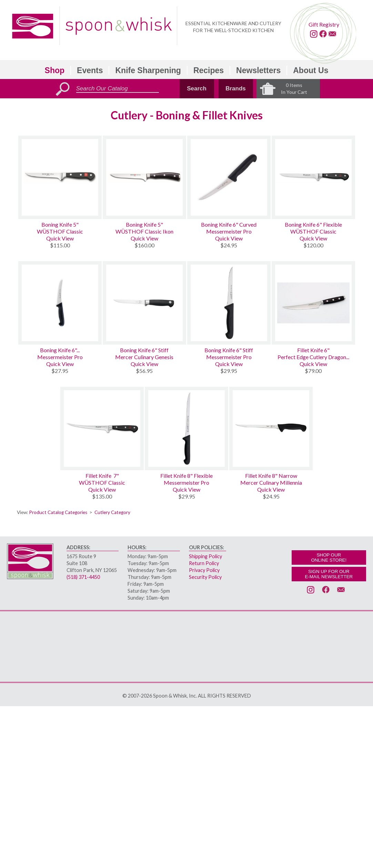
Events (90, 70)
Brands (236, 88)
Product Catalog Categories (58, 512)
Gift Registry (324, 24)
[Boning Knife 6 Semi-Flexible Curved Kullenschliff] (60, 303)
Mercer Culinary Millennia (271, 482)
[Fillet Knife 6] (313, 303)
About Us (311, 70)
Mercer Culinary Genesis (144, 357)
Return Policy (204, 563)
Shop (55, 70)
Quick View (60, 238)
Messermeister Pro (229, 231)
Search (197, 88)
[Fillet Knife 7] (102, 428)
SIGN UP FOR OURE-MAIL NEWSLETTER (329, 574)
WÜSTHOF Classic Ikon (144, 231)
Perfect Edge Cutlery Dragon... (313, 357)
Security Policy (205, 577)
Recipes (209, 70)
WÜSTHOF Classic (60, 231)
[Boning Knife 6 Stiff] (144, 303)
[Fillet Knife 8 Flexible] (186, 428)
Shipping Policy (205, 556)
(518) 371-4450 (83, 577)
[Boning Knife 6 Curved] (229, 177)
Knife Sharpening (148, 70)
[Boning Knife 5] (60, 177)
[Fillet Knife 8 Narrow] (271, 428)
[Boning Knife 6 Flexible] (313, 177)
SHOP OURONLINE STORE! (329, 558)
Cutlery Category (112, 512)
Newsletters (258, 70)
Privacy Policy (204, 570)
